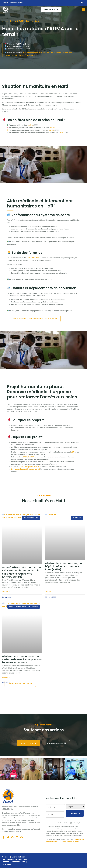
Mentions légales (19, 857)
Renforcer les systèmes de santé (26, 469)
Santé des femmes (64, 53)
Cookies (6, 857)
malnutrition (29, 457)
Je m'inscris (75, 813)
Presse (6, 862)
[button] (82, 3)
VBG (73, 452)
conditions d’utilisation (70, 842)
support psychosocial (30, 467)
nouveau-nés (33, 258)
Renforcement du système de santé (39, 53)
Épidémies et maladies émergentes (20, 55)
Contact (7, 864)
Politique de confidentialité (15, 859)
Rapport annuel (18, 862)
